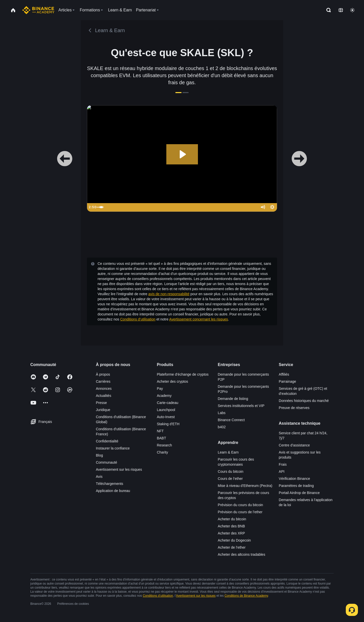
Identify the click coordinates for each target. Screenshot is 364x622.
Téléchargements (109, 484)
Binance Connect (231, 420)
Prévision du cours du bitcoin (241, 505)
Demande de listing (233, 399)
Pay (160, 389)
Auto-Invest (166, 417)
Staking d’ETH (168, 424)
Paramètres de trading (296, 486)
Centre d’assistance (294, 445)
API (282, 471)
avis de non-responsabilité (169, 294)
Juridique (103, 410)
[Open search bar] (327, 10)
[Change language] (341, 10)
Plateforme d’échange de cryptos (183, 374)
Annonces (104, 389)
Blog (99, 455)
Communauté (106, 462)
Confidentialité (107, 441)
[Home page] (38, 10)
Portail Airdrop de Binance (299, 493)
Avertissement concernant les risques (198, 319)
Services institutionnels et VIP (241, 406)
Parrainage (288, 381)
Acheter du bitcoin (232, 519)
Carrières (103, 381)
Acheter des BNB (231, 526)
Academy (164, 396)
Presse (101, 403)
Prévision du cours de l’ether (240, 512)
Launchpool (166, 410)
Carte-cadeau (167, 403)
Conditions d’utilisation (138, 319)
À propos (103, 374)
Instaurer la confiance (113, 448)
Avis (99, 477)
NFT (160, 431)
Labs (222, 413)
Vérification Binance (294, 479)
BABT (161, 438)
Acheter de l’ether (232, 547)
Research (164, 445)
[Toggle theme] (352, 10)
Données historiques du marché (304, 401)
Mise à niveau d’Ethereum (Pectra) (245, 486)
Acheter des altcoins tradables (242, 554)
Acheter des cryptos (172, 381)
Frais (283, 464)
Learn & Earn (228, 452)
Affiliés (284, 374)
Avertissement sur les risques (119, 469)
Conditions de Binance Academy (246, 596)
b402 (222, 427)
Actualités (104, 396)
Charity (162, 452)
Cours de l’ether (230, 479)
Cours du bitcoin (231, 471)
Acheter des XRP (231, 533)
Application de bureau (113, 491)
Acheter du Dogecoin (234, 540)
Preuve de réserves (294, 408)
